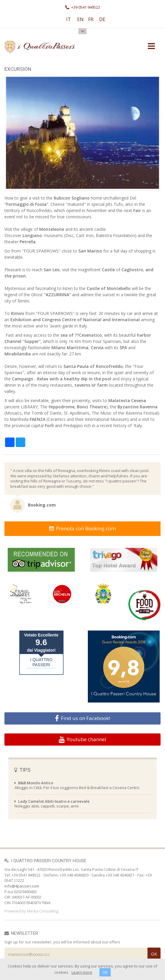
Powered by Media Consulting (31, 911)
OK (105, 972)
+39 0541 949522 (83, 7)
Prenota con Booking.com (82, 528)
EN (80, 19)
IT (69, 19)
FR (91, 19)
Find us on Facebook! (82, 718)
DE (102, 19)
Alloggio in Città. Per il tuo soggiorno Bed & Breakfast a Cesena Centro (77, 785)
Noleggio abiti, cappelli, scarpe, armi (52, 804)
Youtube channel (82, 739)
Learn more (82, 972)
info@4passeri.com (22, 886)
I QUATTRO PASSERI (41, 662)
